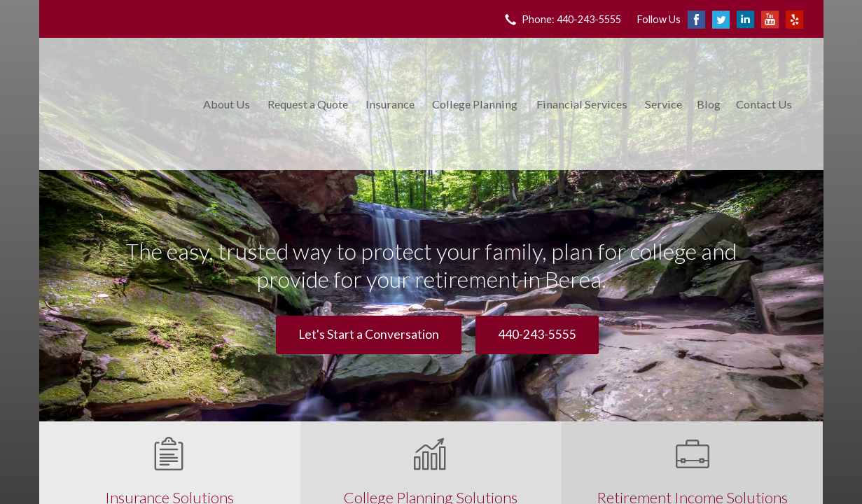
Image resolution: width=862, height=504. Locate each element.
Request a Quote (308, 104)
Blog (709, 104)
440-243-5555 (537, 334)
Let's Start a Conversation (369, 334)
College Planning (475, 104)
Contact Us (764, 104)
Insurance (390, 104)
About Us (227, 104)
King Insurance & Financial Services (118, 104)
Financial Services (582, 104)
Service (663, 104)
